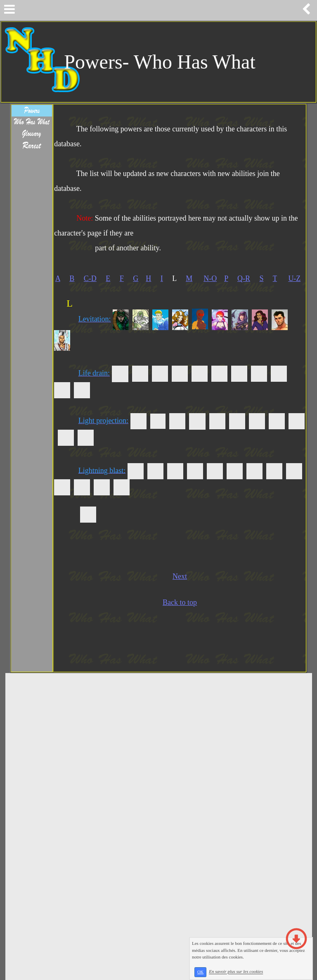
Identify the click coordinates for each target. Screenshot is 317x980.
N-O (210, 278)
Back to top (180, 602)
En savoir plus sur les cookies (236, 972)
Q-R (244, 278)
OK (200, 972)
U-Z (294, 278)
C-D (90, 278)
